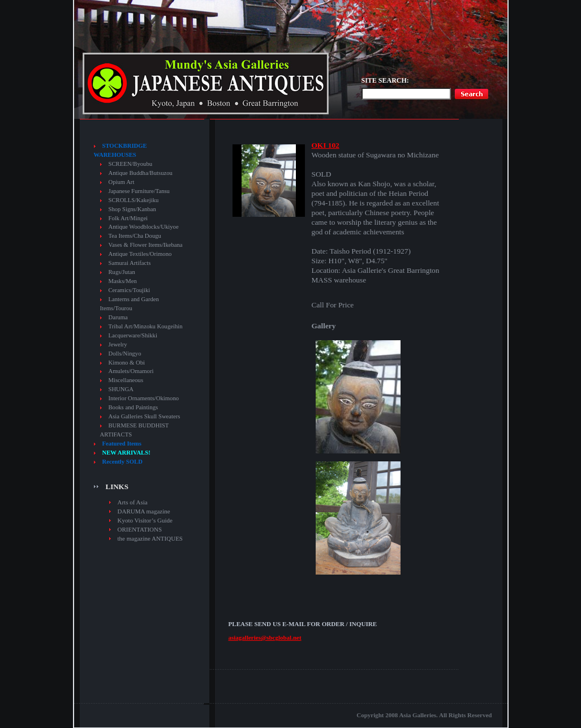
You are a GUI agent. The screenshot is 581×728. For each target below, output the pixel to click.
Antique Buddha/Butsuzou (141, 173)
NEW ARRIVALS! (126, 453)
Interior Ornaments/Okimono (144, 398)
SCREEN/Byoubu (131, 164)
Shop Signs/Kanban (132, 209)
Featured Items (122, 444)
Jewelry (118, 344)
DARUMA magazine (144, 511)
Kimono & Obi (127, 363)
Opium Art (122, 182)
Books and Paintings (134, 407)
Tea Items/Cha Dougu (135, 236)
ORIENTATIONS (140, 529)
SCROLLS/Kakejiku (134, 200)
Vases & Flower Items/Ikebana (146, 245)
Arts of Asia (133, 502)
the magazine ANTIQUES (150, 538)
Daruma (118, 317)
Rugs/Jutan (122, 272)
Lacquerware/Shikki (133, 335)
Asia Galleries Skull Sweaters (145, 416)
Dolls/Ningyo (125, 354)
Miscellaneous (126, 380)
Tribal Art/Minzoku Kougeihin (146, 326)
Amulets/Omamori (131, 371)
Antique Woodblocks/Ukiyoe (144, 227)
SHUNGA (121, 389)
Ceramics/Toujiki (130, 290)
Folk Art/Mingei (128, 218)
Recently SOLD (122, 462)
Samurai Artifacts (130, 263)
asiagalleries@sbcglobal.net (265, 637)
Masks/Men (123, 281)
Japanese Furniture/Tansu (139, 191)
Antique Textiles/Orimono (140, 254)
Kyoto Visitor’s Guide (145, 520)
